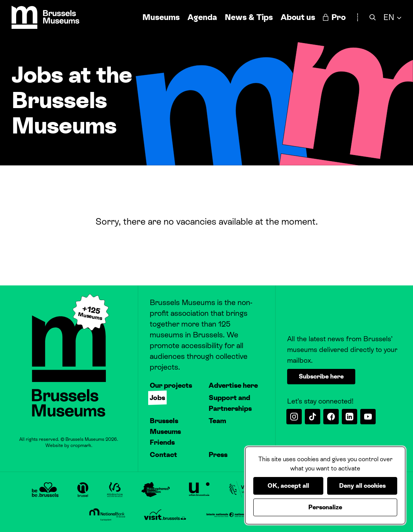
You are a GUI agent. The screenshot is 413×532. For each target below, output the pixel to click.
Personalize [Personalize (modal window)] (325, 507)
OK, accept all (288, 486)
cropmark (81, 445)
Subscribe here (321, 376)
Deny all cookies (362, 486)
